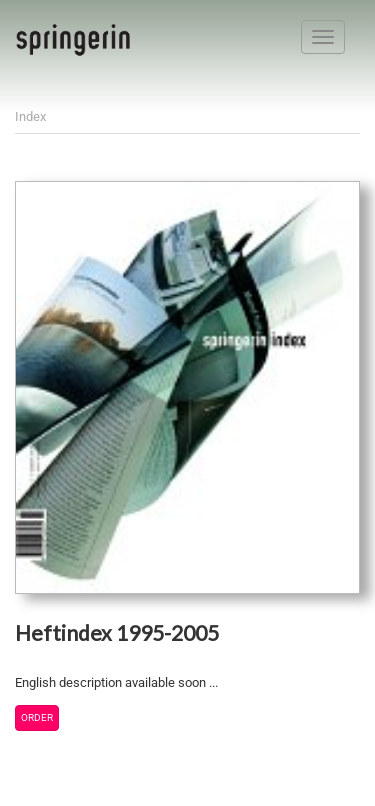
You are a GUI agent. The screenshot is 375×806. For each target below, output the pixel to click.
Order (37, 717)
